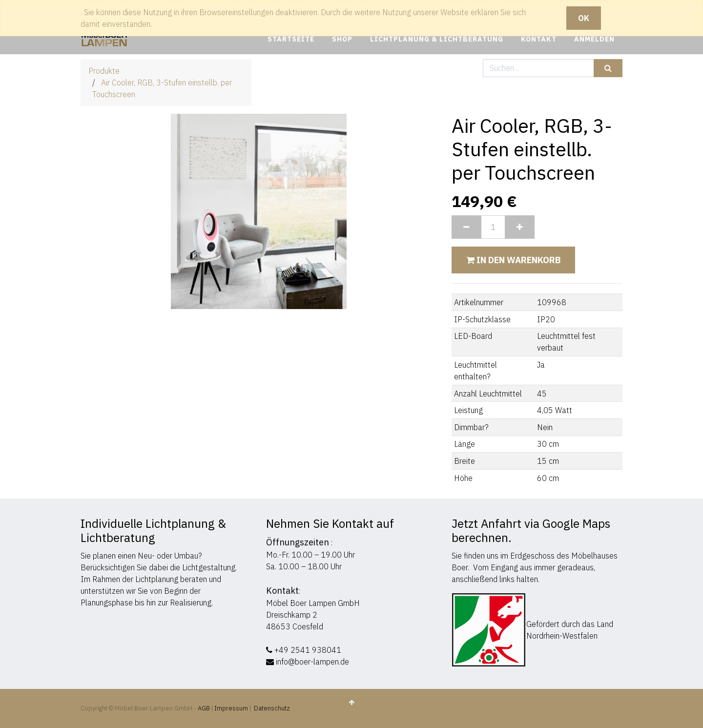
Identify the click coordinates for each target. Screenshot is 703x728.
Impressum (231, 708)
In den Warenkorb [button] (513, 260)
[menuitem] (291, 39)
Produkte (104, 71)
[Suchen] (608, 68)
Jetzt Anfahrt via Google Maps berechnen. (531, 530)
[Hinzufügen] (520, 227)
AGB (205, 708)
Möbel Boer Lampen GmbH (313, 603)
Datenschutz (272, 708)
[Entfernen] (466, 227)
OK (584, 18)
